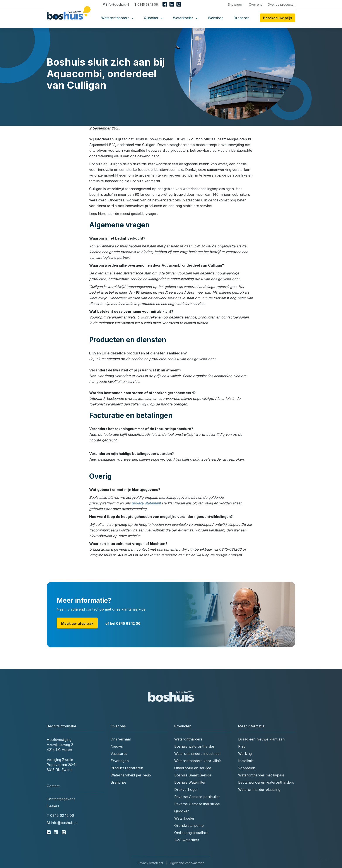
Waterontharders (117, 18)
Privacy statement (150, 863)
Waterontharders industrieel (197, 754)
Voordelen (247, 768)
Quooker (153, 18)
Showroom (236, 4)
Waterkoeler (185, 18)
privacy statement (146, 503)
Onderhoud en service (193, 768)
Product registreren (127, 768)
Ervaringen (120, 761)
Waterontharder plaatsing (259, 790)
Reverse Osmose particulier (197, 797)
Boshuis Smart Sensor (193, 775)
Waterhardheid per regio (131, 775)
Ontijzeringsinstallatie (191, 833)
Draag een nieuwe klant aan (261, 739)
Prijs (242, 746)
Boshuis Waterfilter (190, 782)
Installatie (246, 761)
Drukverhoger (186, 790)
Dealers (53, 806)
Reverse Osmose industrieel (197, 804)
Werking (245, 754)
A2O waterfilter (187, 840)
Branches (242, 18)
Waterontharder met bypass (261, 775)
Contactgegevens (61, 799)
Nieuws (117, 746)
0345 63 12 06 (146, 4)
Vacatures (119, 754)
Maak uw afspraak (77, 623)
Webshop (216, 18)
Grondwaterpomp (189, 825)
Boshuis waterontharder (194, 746)
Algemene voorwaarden (187, 863)
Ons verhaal (121, 739)
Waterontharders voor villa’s (198, 761)
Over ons (256, 4)
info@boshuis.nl (116, 4)
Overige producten (281, 4)
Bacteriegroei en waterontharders (266, 782)
